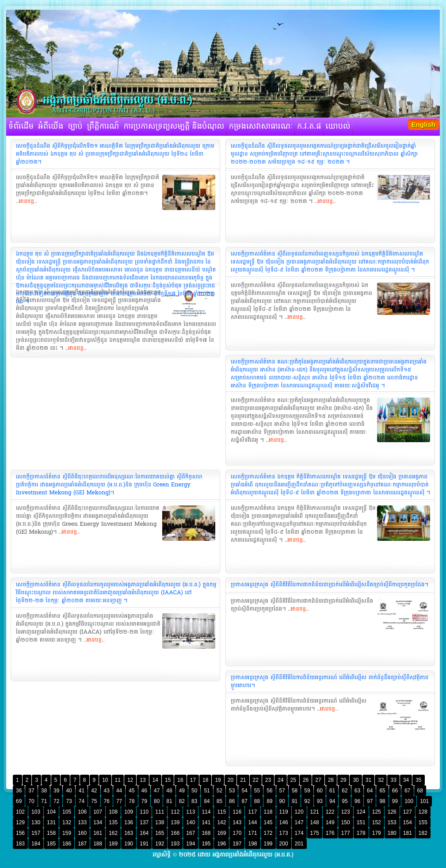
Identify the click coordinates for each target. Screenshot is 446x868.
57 (282, 791)
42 (94, 791)
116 (237, 812)
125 (377, 812)
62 (345, 791)
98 (382, 801)
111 (160, 812)
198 (252, 844)
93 (320, 801)
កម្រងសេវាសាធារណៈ (261, 126)
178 (361, 833)
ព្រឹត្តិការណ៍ (103, 126)
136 (129, 822)
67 (407, 791)
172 (268, 833)
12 (130, 780)
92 (307, 801)
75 (94, 801)
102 (20, 812)
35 (418, 780)
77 (119, 801)
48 (169, 791)
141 (206, 822)
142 (221, 822)
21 (243, 780)
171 (252, 833)
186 (67, 844)
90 (282, 801)
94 (332, 801)
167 (191, 833)
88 (257, 801)
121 (315, 812)
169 (221, 833)
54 (244, 791)
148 (315, 822)
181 (408, 833)
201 (299, 844)
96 (357, 801)
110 (144, 812)
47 (157, 791)
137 (144, 822)
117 (252, 812)
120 (299, 812)
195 (206, 844)
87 (244, 801)
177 (346, 833)
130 (36, 822)
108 (113, 812)
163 (129, 833)
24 (280, 780)
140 (191, 822)
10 (105, 780)
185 (51, 844)
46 (144, 791)
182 (423, 833)
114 (206, 812)
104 (51, 812)
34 (406, 780)
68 (420, 791)
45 (132, 791)
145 (268, 822)
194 (191, 844)
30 (356, 780)
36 (19, 791)
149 (330, 822)
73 (69, 801)
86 (232, 801)
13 (143, 780)
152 (377, 822)
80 (157, 801)
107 (98, 812)
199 (268, 844)
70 (31, 801)
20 (231, 780)
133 (82, 822)
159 (67, 833)
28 (331, 780)
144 (252, 822)
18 (205, 780)
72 (56, 801)
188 (98, 844)
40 (69, 791)
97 (370, 801)
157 (36, 833)
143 (237, 822)
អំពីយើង (51, 126)
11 (118, 780)
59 (307, 791)
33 (393, 780)
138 (160, 822)
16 (180, 780)
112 (175, 812)
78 (132, 801)
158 (51, 833)
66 (395, 791)
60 (320, 791)
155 (423, 822)
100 (409, 801)
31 (368, 780)
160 (82, 833)
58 (295, 791)
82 (182, 801)
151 (361, 822)
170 (237, 833)
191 (144, 844)
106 (82, 812)
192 (160, 844)
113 (191, 812)
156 (20, 833)
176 (330, 833)
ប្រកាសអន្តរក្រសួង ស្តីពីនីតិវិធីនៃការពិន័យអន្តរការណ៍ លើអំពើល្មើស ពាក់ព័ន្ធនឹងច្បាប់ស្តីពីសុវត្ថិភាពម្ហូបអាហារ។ (330, 681)
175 (315, 833)
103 (36, 812)
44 (119, 791)
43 (107, 791)
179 (377, 833)
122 (330, 812)
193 (175, 844)
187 (82, 844)
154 (408, 822)
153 (392, 822)
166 (175, 833)
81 (169, 801)
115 (221, 812)
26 (306, 780)
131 (51, 822)
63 (357, 791)
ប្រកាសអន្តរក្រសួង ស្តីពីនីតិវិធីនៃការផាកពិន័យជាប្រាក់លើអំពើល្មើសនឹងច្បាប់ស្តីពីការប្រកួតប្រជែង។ (330, 585)
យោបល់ (338, 126)
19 (218, 780)
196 (221, 844)
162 (113, 833)
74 (82, 801)
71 (44, 801)
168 (206, 833)
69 (19, 801)
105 (67, 812)
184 (36, 844)
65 (382, 791)
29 (343, 780)
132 (67, 822)
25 (293, 780)
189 (113, 844)
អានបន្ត (26, 201)
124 (361, 812)
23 (268, 780)
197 (237, 844)
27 (318, 780)
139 (175, 822)
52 (219, 791)
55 (257, 791)
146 (284, 822)
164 (144, 833)
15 (168, 780)
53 (232, 791)
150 (346, 822)
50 (194, 791)
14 (155, 780)
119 (284, 812)
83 (194, 801)
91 (295, 801)
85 (219, 801)
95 (345, 801)
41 (82, 791)
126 (392, 812)
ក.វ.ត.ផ (309, 126)
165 (160, 833)
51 (207, 791)
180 (392, 833)
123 (346, 812)
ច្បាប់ (75, 126)
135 (113, 822)
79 (144, 801)
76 (107, 801)
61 (332, 791)
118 (268, 812)
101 (424, 801)
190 (129, 844)
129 (20, 822)
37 (31, 791)
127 (408, 812)
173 (284, 833)
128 (423, 812)
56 (269, 791)
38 (44, 791)
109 (129, 812)
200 (284, 844)
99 (395, 801)
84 (207, 801)
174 (299, 833)
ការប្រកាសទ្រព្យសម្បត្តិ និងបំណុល (174, 126)
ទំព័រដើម (21, 126)
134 (98, 822)
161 (98, 833)
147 (299, 822)
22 (256, 780)
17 (193, 780)
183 (20, 844)
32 (381, 780)
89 (269, 801)
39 (56, 791)
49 (182, 791)
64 (370, 791)
